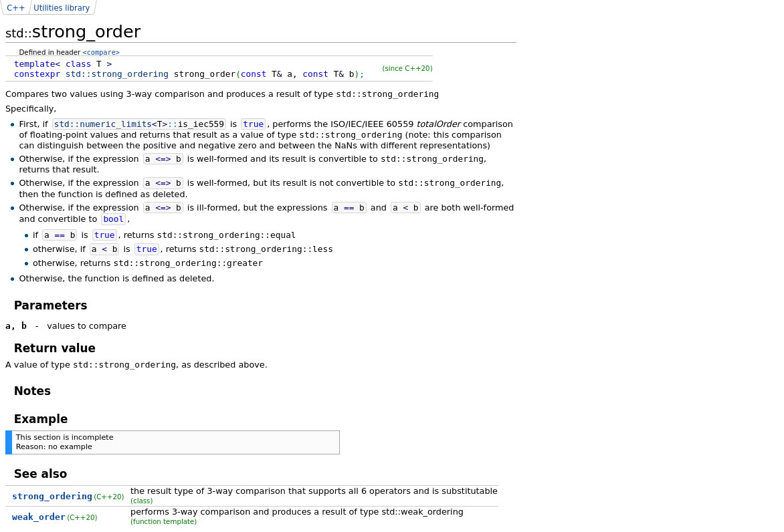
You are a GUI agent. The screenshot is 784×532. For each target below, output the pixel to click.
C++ (16, 8)
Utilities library (62, 8)
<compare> (101, 52)
